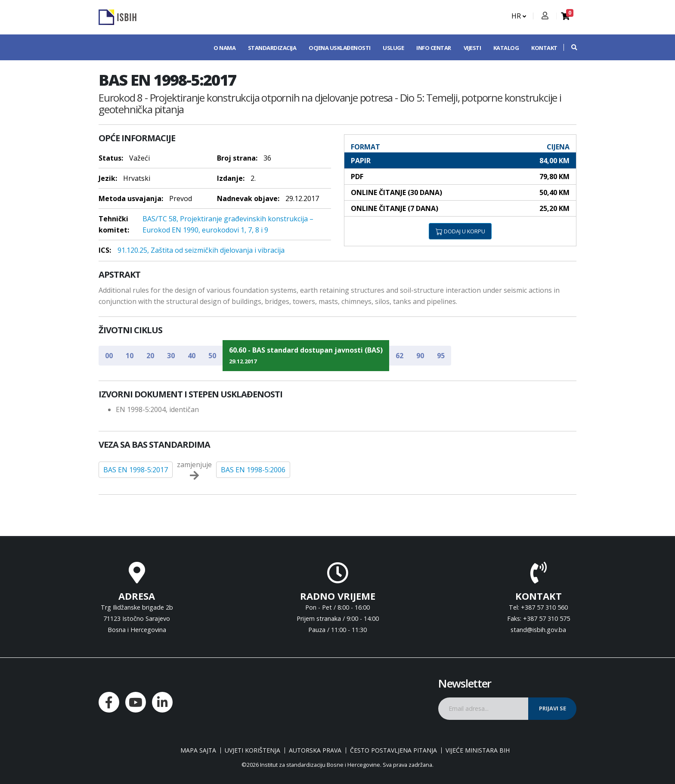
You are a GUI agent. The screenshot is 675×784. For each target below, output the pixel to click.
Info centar (434, 48)
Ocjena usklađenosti (340, 48)
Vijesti (472, 48)
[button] (570, 47)
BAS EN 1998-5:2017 (136, 470)
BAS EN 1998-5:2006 (253, 470)
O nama (224, 48)
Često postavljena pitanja (393, 750)
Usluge (393, 48)
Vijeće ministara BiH (478, 750)
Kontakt (544, 48)
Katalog (506, 48)
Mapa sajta (198, 750)
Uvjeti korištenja (252, 750)
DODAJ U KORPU (460, 231)
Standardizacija (272, 48)
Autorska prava (315, 750)
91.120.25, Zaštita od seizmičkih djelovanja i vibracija (201, 250)
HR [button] (519, 16)
